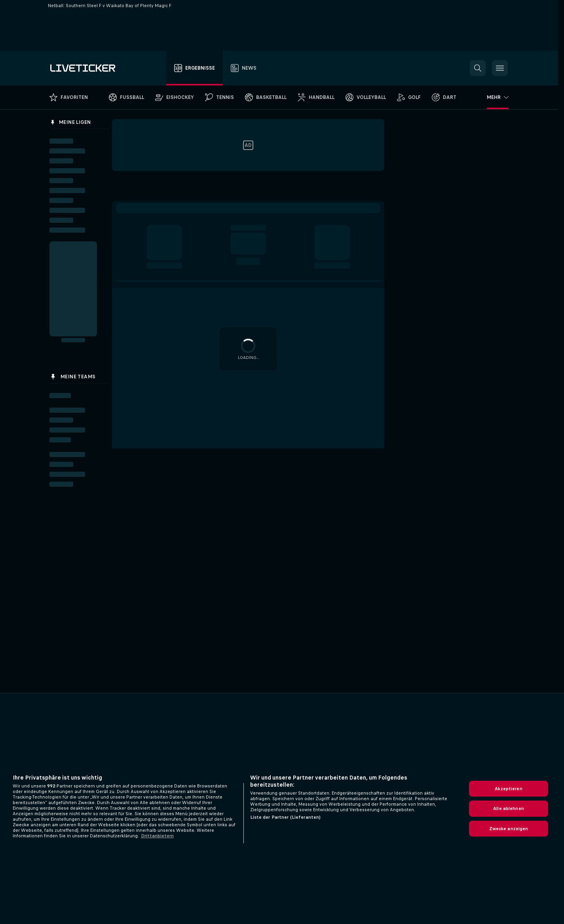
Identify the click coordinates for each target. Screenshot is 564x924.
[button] (478, 68)
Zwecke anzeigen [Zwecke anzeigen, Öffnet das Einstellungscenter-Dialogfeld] (509, 829)
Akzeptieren (508, 789)
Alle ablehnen (509, 808)
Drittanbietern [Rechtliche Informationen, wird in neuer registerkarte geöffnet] (157, 836)
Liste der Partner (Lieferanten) (286, 817)
